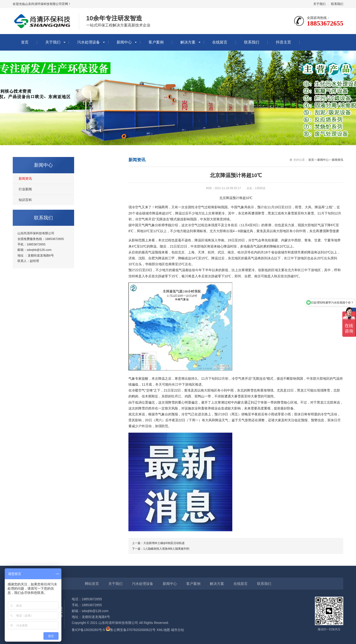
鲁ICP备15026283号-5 (88, 630)
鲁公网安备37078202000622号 (133, 630)
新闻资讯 (25, 178)
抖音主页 (284, 42)
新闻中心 (124, 42)
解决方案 (188, 42)
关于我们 (319, 4)
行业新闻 (25, 189)
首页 (25, 42)
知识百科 (25, 200)
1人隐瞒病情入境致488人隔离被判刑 (166, 549)
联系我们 (337, 4)
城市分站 (178, 630)
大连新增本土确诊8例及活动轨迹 (164, 543)
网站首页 (92, 584)
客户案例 (156, 42)
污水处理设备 (89, 42)
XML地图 (163, 630)
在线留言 (220, 42)
